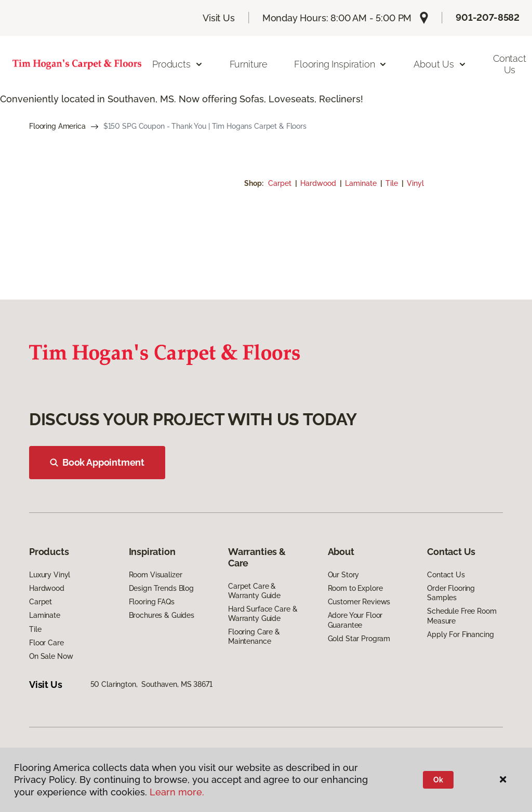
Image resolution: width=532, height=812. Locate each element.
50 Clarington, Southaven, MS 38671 (151, 684)
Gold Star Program (359, 639)
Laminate (362, 183)
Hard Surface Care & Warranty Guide (263, 614)
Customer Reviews (359, 602)
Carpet (281, 183)
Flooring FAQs (152, 602)
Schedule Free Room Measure (462, 616)
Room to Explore (355, 588)
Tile (393, 183)
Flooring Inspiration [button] (341, 64)
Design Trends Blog (161, 588)
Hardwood (319, 183)
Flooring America (57, 126)
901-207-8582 (488, 17)
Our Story (344, 575)
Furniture (249, 64)
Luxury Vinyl (50, 575)
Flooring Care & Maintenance (254, 637)
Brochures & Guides (162, 615)
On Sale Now (51, 656)
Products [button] (178, 64)
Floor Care (46, 643)
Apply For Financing (460, 634)
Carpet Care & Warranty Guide (254, 591)
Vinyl (415, 183)
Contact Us (446, 575)
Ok (438, 780)
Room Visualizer (156, 575)
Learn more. (177, 792)
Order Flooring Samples (451, 593)
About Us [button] (440, 64)
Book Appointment (97, 462)
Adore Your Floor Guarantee (355, 620)
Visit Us (219, 18)
